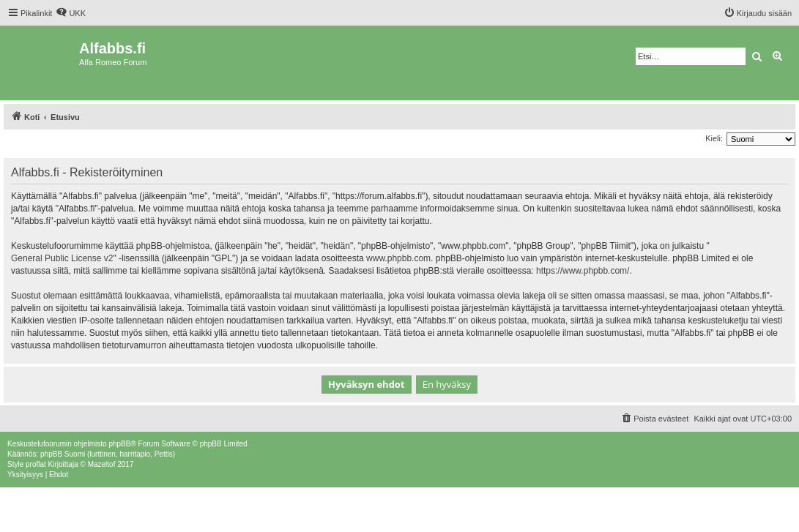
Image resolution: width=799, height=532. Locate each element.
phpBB (119, 444)
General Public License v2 (62, 258)
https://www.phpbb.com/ (583, 271)
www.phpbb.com (398, 258)
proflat (36, 464)
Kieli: (714, 138)
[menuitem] (71, 13)
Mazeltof (102, 464)
